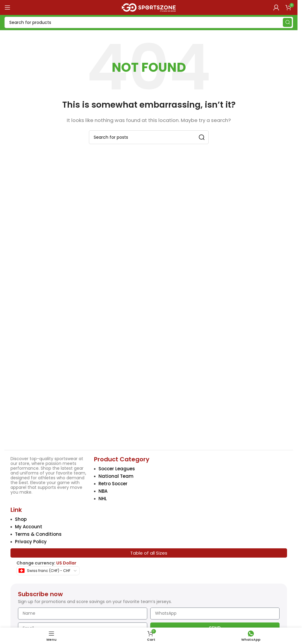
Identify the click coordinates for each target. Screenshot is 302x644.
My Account (29, 527)
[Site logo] (149, 7)
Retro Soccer (113, 484)
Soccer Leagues (117, 469)
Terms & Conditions (38, 534)
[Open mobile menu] (7, 7)
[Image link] (46, 402)
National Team (116, 476)
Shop (21, 519)
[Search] (149, 22)
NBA (103, 491)
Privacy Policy (31, 542)
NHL (103, 499)
